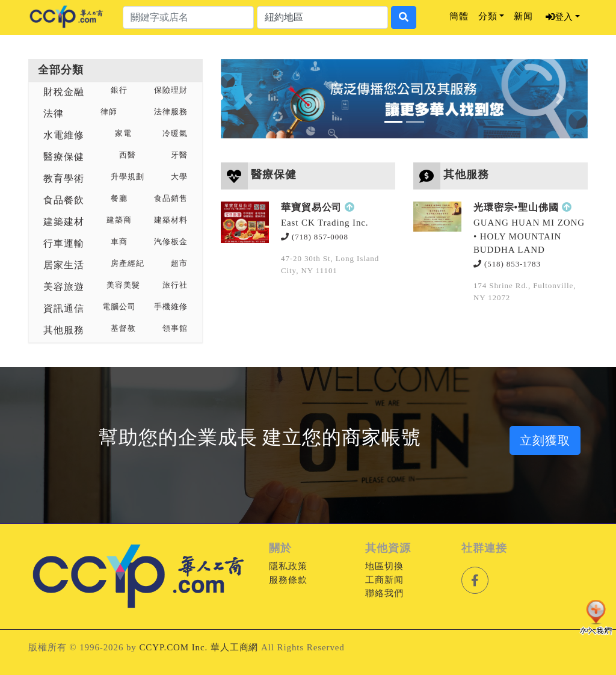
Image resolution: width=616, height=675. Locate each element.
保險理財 (171, 90)
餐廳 (119, 199)
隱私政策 (288, 566)
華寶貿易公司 (311, 207)
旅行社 (175, 285)
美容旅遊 (64, 287)
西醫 (128, 155)
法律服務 (171, 112)
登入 (559, 17)
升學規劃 (128, 177)
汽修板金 (171, 242)
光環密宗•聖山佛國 (516, 207)
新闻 (523, 16)
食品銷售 (171, 199)
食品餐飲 (64, 200)
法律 (54, 113)
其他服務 (64, 330)
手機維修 (171, 307)
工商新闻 (384, 580)
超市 (179, 264)
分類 (488, 16)
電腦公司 (119, 307)
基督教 (123, 328)
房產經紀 (128, 264)
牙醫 (179, 155)
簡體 (459, 16)
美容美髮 (123, 285)
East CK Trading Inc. (325, 223)
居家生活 (64, 265)
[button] (248, 99)
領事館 (175, 328)
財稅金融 (64, 92)
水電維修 (64, 135)
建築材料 (171, 220)
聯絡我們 (384, 593)
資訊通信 (64, 308)
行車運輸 (64, 243)
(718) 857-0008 (315, 237)
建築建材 (64, 222)
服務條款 (288, 580)
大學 (179, 177)
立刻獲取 (545, 440)
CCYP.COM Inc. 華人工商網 (199, 647)
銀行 (119, 90)
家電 (123, 134)
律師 (109, 112)
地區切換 (384, 566)
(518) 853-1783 (507, 264)
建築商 (119, 220)
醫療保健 (64, 157)
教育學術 (64, 178)
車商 (119, 242)
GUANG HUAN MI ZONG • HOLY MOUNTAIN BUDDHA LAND (529, 236)
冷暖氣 (175, 134)
